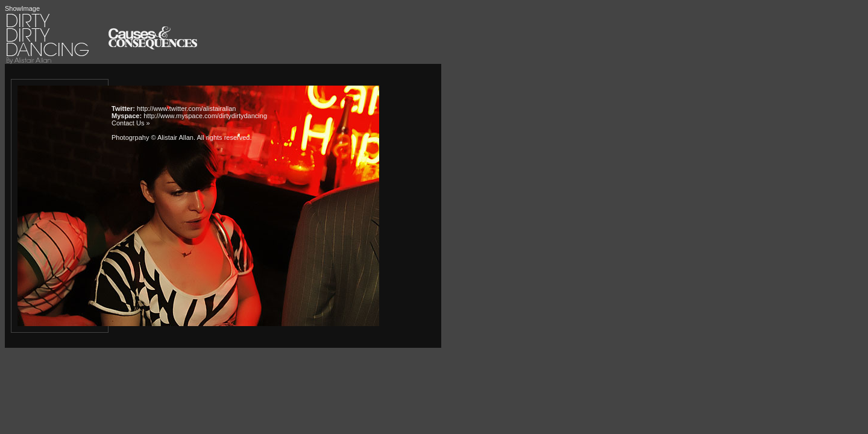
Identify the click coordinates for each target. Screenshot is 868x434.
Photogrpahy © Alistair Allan (153, 137)
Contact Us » (131, 123)
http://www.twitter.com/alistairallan (186, 108)
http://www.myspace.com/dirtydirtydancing (205, 116)
